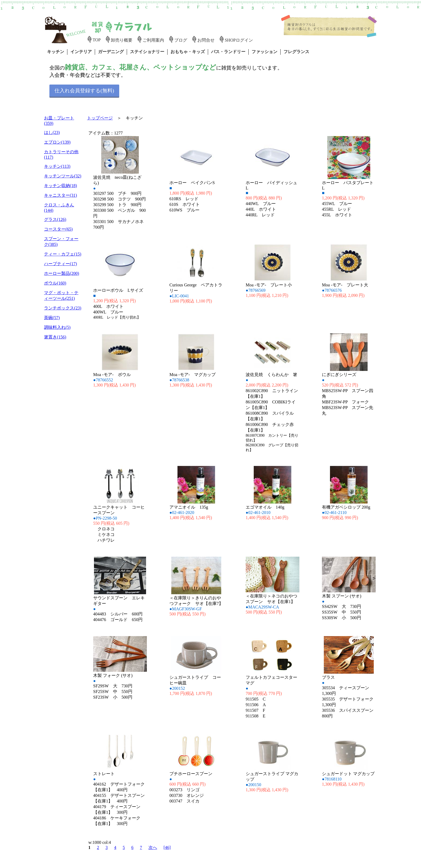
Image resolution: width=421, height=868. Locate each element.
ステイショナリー (147, 52)
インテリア (81, 52)
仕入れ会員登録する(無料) (84, 91)
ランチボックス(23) (63, 308)
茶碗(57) (52, 318)
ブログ (181, 40)
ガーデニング (111, 52)
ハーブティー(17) (61, 264)
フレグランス (296, 52)
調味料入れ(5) (57, 327)
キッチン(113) (57, 166)
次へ (153, 847)
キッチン (56, 52)
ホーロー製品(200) (62, 273)
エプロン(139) (57, 142)
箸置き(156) (55, 337)
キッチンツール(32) (63, 176)
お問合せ (206, 40)
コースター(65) (58, 229)
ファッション (264, 52)
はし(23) (52, 132)
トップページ (100, 118)
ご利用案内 (153, 40)
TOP (97, 40)
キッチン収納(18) (61, 186)
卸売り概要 (122, 40)
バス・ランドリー (228, 52)
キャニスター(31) (61, 195)
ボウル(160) (55, 283)
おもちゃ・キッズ (188, 52)
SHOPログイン (239, 40)
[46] (167, 847)
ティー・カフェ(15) (63, 254)
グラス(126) (55, 219)
